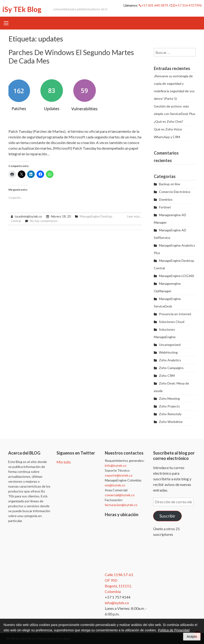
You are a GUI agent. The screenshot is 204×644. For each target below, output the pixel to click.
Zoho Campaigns (171, 368)
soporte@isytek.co (119, 475)
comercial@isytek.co (120, 495)
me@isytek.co (115, 485)
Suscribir (167, 516)
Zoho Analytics (170, 360)
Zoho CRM (167, 376)
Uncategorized (170, 345)
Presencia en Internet (175, 314)
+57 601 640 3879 (154, 5)
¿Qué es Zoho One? (168, 121)
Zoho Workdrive (171, 422)
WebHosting (168, 352)
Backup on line (170, 184)
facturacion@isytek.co (121, 505)
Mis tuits (64, 462)
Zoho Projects (169, 406)
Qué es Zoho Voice (168, 129)
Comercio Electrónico (175, 192)
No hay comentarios (44, 221)
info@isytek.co (116, 465)
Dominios (166, 199)
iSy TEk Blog (22, 9)
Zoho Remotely (170, 414)
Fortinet (165, 207)
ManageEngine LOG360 (176, 276)
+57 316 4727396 (186, 5)
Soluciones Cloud (172, 322)
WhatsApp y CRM (167, 137)
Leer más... (134, 216)
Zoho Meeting (169, 398)
